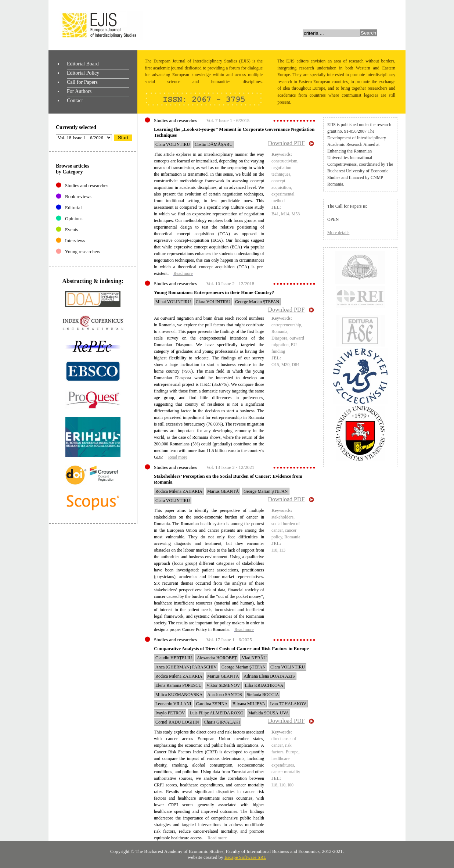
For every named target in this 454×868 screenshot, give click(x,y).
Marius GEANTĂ (223, 491)
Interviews (75, 241)
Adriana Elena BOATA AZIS (269, 676)
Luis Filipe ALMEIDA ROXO (216, 713)
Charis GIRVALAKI (222, 722)
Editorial (73, 207)
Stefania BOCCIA (263, 695)
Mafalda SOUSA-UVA (269, 713)
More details (338, 233)
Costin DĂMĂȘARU (214, 144)
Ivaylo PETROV (170, 713)
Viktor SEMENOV (223, 685)
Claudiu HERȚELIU (174, 658)
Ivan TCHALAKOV (288, 704)
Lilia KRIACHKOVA (264, 685)
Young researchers (83, 252)
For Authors (79, 91)
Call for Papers (82, 82)
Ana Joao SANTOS (224, 695)
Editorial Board (83, 64)
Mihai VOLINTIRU (173, 302)
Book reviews (78, 196)
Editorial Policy (83, 73)
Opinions (74, 218)
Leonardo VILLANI (173, 704)
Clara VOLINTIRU (173, 144)
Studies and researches (87, 185)
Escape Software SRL (245, 857)
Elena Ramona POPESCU (179, 685)
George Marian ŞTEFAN (257, 302)
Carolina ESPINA (212, 704)
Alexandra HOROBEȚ (217, 658)
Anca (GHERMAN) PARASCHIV (186, 667)
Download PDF (286, 143)
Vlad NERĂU (254, 658)
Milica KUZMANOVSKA (179, 695)
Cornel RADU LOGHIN (177, 722)
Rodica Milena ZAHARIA (179, 491)
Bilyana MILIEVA (249, 704)
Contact (75, 101)
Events (71, 229)
